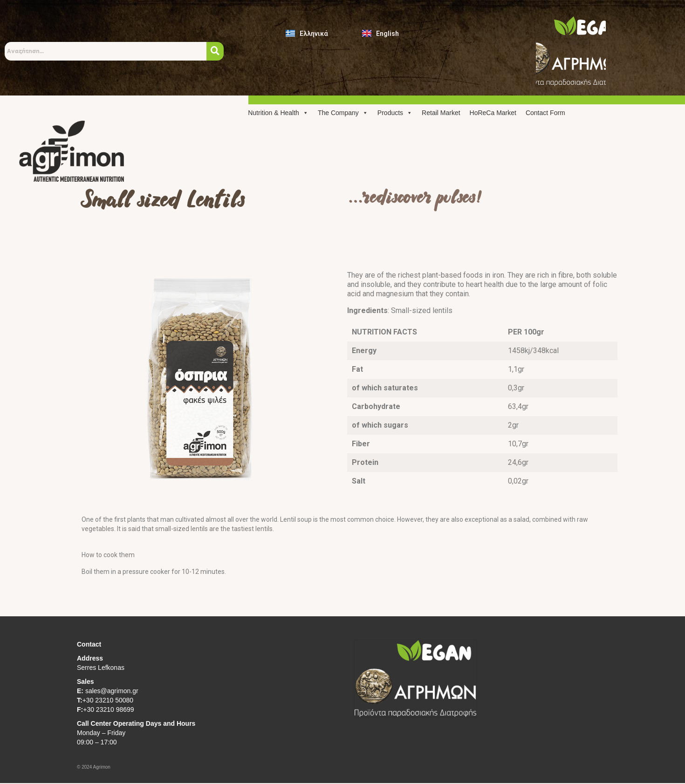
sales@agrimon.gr (111, 691)
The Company (343, 113)
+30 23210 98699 (108, 709)
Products (395, 113)
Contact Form (545, 113)
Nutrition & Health (278, 113)
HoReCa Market (493, 113)
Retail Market (441, 113)
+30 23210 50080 (108, 700)
